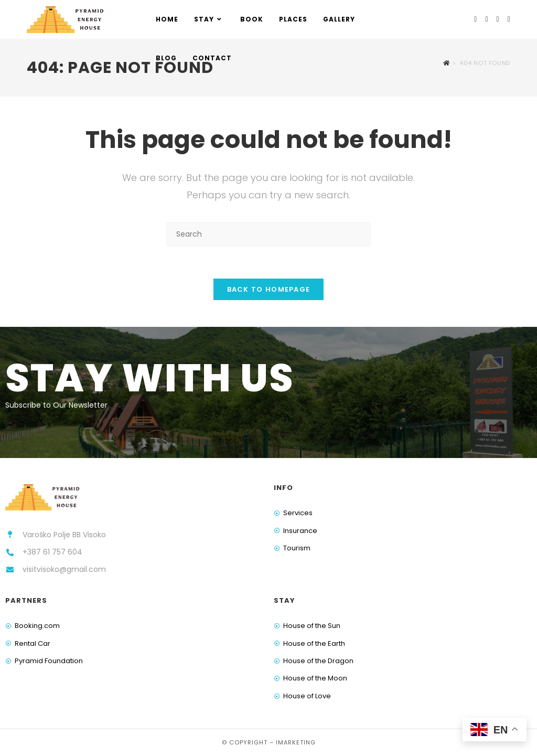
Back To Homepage (269, 289)
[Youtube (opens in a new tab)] (498, 19)
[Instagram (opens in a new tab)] (486, 19)
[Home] (447, 63)
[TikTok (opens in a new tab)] (509, 19)
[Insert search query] (268, 234)
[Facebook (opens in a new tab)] (475, 19)
